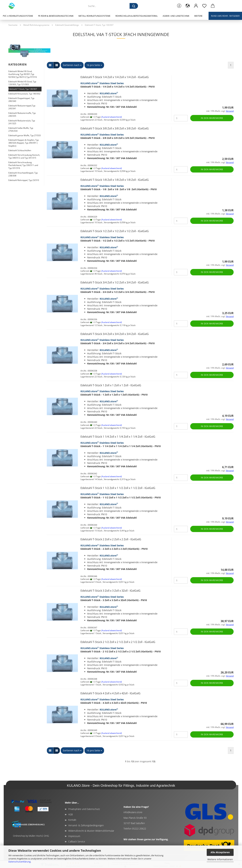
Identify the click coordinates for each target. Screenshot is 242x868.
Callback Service (77, 841)
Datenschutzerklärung (19, 862)
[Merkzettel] (204, 6)
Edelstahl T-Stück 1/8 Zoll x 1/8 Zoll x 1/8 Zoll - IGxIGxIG (115, 180)
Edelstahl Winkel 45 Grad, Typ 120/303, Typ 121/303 (22, 83)
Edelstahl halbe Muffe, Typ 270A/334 (21, 129)
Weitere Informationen (220, 859)
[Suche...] (134, 6)
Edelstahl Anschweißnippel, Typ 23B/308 (23, 174)
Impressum (74, 836)
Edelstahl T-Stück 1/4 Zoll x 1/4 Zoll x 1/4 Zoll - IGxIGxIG (115, 77)
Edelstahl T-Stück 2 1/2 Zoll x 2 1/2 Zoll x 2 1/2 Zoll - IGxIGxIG (118, 642)
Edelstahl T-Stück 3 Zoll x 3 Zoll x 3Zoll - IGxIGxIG (110, 591)
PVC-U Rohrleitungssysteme (18, 16)
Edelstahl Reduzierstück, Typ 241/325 (22, 122)
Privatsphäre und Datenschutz (84, 809)
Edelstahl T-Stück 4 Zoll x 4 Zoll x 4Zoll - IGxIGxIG (110, 693)
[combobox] (72, 65)
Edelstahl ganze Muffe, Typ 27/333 (25, 135)
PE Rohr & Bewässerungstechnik (56, 16)
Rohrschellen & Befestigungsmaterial (137, 16)
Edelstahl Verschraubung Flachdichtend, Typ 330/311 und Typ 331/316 (23, 165)
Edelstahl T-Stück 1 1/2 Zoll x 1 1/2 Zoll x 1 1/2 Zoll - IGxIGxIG (118, 488)
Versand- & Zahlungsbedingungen (86, 825)
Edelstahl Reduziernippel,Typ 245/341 (22, 107)
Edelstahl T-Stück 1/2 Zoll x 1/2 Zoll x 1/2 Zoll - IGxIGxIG (115, 231)
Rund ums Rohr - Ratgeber (225, 16)
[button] (188, 6)
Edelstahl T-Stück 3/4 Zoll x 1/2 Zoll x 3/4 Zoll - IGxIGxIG (115, 282)
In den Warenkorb (212, 118)
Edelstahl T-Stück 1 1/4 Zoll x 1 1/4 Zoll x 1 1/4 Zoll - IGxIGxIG (118, 437)
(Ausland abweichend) (112, 117)
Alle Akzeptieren (220, 852)
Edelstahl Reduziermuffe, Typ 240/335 (22, 114)
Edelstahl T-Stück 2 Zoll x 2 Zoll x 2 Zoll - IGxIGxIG (111, 539)
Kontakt (72, 820)
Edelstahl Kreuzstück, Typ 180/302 (24, 94)
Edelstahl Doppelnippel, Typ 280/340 (21, 100)
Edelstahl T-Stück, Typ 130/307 (23, 89)
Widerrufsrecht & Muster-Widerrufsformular (91, 831)
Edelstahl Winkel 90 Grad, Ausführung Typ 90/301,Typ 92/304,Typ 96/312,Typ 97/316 (23, 74)
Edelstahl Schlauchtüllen (20, 150)
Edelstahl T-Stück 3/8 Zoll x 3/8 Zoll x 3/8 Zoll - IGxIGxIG (115, 128)
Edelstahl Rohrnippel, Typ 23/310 (24, 180)
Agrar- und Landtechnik (176, 16)
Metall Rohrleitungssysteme (94, 16)
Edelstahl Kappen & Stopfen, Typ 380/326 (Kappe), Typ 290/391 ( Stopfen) (24, 143)
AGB (70, 814)
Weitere (198, 16)
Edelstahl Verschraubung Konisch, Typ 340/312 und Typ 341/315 (24, 156)
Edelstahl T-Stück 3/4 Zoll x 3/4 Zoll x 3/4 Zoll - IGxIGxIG (115, 334)
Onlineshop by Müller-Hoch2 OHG (31, 836)
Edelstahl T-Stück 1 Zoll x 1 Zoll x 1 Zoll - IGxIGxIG (111, 385)
